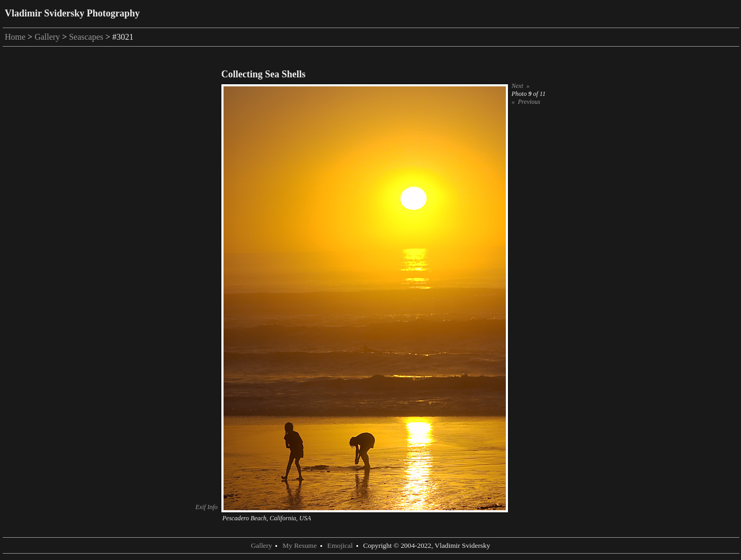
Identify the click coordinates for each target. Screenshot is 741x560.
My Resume (300, 545)
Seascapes (86, 37)
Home (15, 37)
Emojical (340, 545)
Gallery (47, 37)
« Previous (526, 102)
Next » (521, 86)
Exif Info (207, 507)
